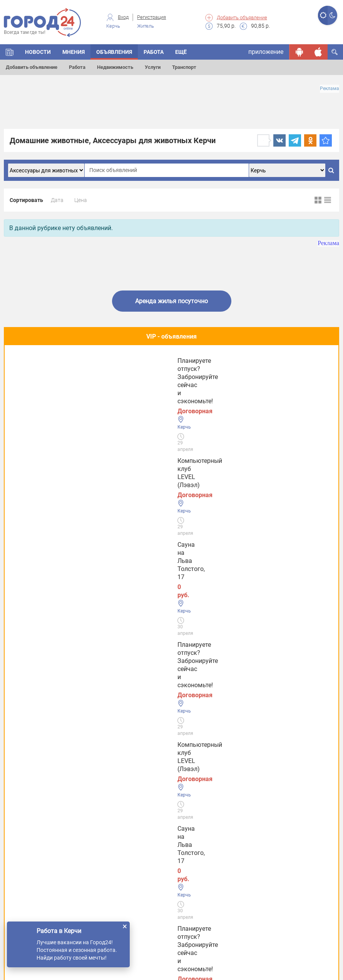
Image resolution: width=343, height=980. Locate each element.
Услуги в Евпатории (40, 825)
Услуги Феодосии (36, 753)
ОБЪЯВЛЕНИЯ (114, 52)
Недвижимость (115, 67)
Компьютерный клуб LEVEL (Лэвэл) (54, 376)
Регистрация (151, 17)
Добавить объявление (242, 18)
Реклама (330, 88)
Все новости (171, 644)
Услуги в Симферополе (44, 801)
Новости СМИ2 (25, 665)
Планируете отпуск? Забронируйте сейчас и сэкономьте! (265, 380)
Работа (77, 67)
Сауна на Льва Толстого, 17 (162, 371)
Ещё (181, 52)
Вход (123, 17)
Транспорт (184, 67)
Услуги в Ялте (31, 849)
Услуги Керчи (31, 777)
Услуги (153, 67)
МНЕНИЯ (74, 52)
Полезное (171, 427)
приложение (266, 52)
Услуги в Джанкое (38, 872)
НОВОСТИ (38, 52)
